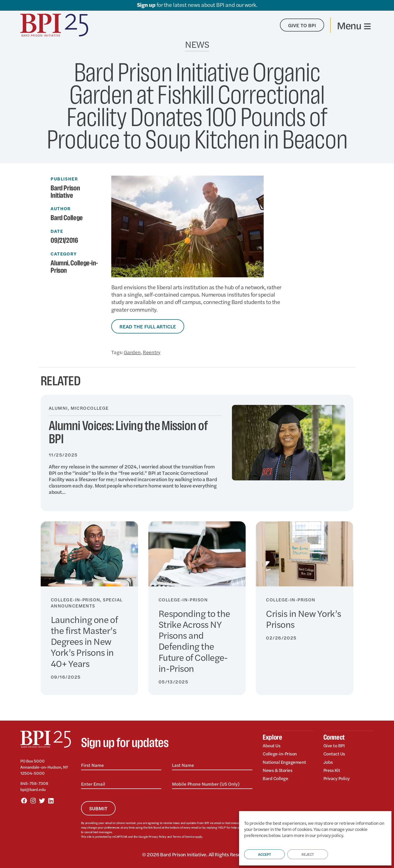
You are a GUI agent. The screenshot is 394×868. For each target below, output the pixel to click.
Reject (308, 854)
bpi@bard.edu (33, 789)
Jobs (328, 762)
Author (61, 208)
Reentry (152, 352)
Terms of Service (184, 836)
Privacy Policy (157, 836)
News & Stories (277, 770)
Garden (132, 352)
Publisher (64, 179)
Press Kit (332, 770)
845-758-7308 (34, 783)
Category (64, 254)
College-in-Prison (74, 267)
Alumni (59, 263)
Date (57, 231)
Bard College (275, 778)
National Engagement (284, 762)
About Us (271, 745)
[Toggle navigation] (354, 25)
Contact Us (334, 753)
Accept (264, 854)
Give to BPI (334, 745)
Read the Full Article (148, 326)
